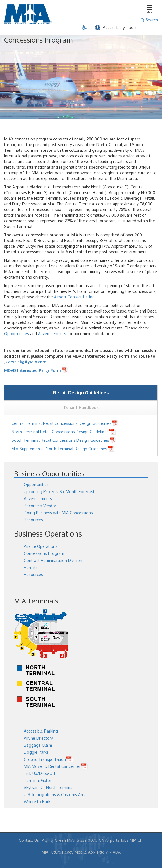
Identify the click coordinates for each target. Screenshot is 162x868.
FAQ (44, 840)
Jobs (125, 840)
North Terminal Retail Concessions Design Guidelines (60, 432)
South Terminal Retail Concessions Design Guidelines (60, 440)
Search (149, 20)
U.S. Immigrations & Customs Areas (56, 795)
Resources (33, 520)
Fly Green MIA (61, 840)
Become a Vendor (40, 506)
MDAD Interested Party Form (33, 370)
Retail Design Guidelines (81, 393)
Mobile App (85, 852)
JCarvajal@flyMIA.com (25, 362)
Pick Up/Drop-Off (40, 773)
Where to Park (37, 802)
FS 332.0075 (86, 840)
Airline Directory (38, 738)
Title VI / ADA (108, 852)
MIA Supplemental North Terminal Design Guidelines (59, 449)
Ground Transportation (45, 759)
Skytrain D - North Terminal (49, 787)
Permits (31, 567)
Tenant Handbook (81, 407)
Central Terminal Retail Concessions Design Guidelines (61, 423)
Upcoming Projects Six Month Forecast (59, 492)
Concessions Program (44, 553)
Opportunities (17, 334)
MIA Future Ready (58, 852)
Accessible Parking (41, 731)
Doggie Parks (36, 752)
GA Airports (109, 840)
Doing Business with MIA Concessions (58, 513)
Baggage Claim (38, 745)
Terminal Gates (38, 780)
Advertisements (52, 334)
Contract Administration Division (53, 560)
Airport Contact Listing (74, 297)
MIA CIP (137, 840)
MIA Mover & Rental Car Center (52, 766)
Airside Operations (41, 546)
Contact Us (29, 840)
